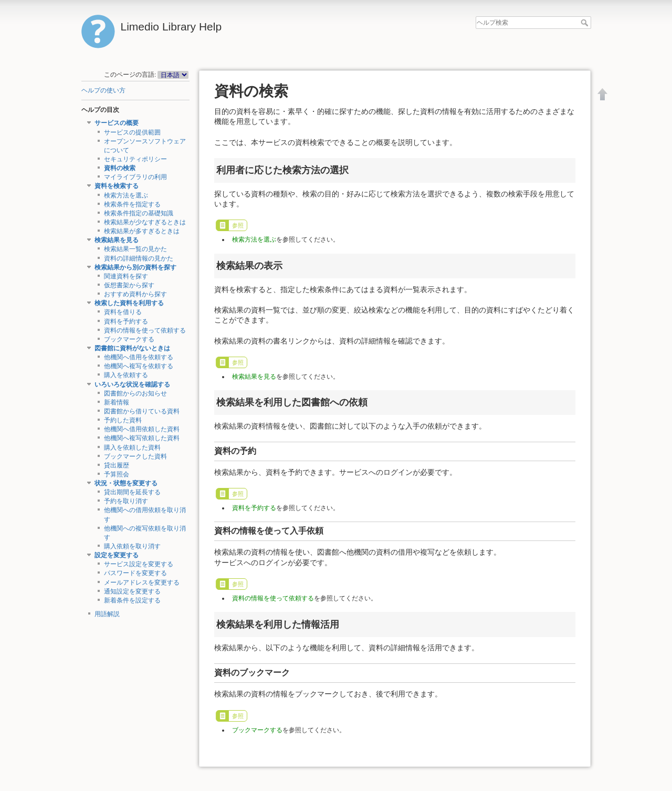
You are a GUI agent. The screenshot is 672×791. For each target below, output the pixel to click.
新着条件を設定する (132, 600)
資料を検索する (117, 186)
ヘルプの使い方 (103, 90)
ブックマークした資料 (135, 456)
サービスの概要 (117, 123)
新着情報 (117, 402)
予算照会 (117, 474)
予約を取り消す (126, 501)
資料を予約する (126, 321)
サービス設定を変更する (139, 564)
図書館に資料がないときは (132, 348)
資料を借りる (123, 312)
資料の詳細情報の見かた (139, 258)
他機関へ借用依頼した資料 (142, 429)
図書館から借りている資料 (142, 411)
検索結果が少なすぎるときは (145, 222)
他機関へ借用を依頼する (139, 357)
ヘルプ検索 (586, 23)
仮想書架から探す (129, 285)
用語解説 (107, 614)
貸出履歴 (117, 465)
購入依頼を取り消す (132, 546)
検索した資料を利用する (129, 303)
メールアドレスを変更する (142, 582)
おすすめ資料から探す (135, 294)
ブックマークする (129, 339)
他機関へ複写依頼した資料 (142, 438)
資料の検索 (120, 168)
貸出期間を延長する (132, 492)
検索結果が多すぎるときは (142, 231)
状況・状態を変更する (126, 483)
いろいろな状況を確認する (132, 384)
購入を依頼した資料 (132, 447)
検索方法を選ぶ (126, 195)
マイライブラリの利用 (135, 177)
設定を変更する (117, 555)
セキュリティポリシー (135, 159)
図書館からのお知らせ (135, 393)
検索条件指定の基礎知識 (139, 213)
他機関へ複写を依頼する (139, 366)
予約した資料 (123, 420)
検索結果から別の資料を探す (135, 267)
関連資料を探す (126, 276)
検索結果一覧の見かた (135, 249)
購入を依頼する (126, 375)
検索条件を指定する (132, 204)
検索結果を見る (117, 240)
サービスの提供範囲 (132, 132)
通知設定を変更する (132, 591)
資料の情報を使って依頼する (145, 330)
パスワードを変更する (135, 573)
